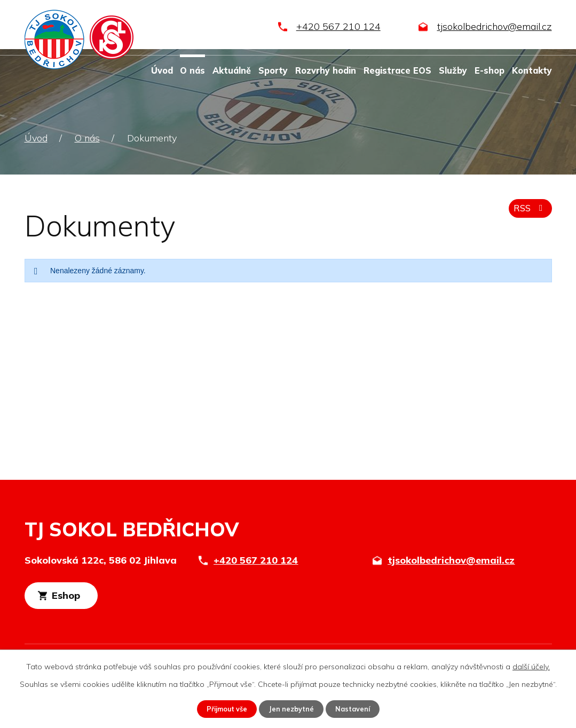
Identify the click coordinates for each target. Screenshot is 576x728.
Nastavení (358, 708)
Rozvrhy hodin (326, 70)
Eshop (85, 599)
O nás (192, 70)
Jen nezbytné (292, 708)
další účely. (531, 666)
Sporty (273, 70)
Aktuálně (232, 70)
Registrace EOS (397, 70)
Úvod (162, 70)
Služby (453, 70)
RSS (528, 213)
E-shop (490, 70)
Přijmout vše (223, 708)
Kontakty (532, 70)
